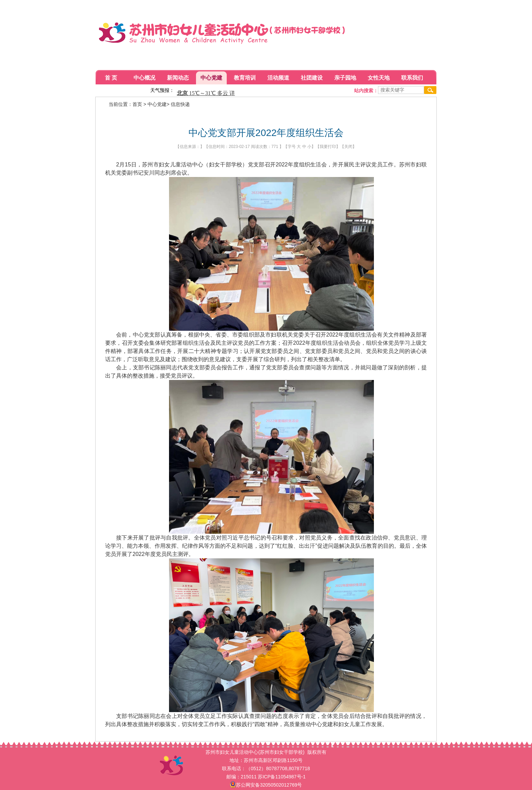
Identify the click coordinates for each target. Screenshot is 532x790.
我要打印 (328, 147)
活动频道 (278, 78)
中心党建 (211, 78)
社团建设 (312, 78)
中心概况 (144, 78)
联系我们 (412, 78)
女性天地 (379, 78)
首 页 (111, 78)
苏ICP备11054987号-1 (282, 777)
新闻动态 (178, 78)
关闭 (348, 147)
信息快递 (180, 104)
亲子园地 (345, 78)
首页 (137, 104)
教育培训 (245, 78)
